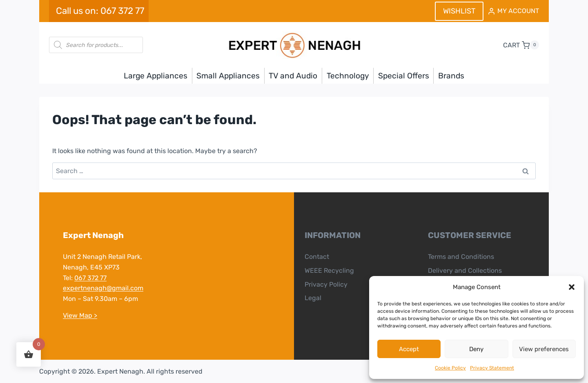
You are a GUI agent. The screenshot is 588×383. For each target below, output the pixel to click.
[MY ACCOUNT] (513, 11)
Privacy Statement (492, 368)
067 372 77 (90, 278)
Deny (476, 349)
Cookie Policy (450, 368)
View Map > (80, 315)
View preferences (544, 349)
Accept (409, 349)
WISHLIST (459, 11)
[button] (572, 287)
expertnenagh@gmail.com (103, 288)
